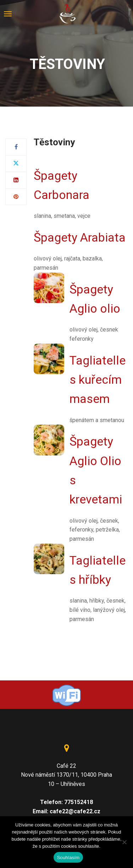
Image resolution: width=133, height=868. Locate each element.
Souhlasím (68, 858)
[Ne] (124, 842)
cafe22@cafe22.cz (75, 811)
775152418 (79, 802)
